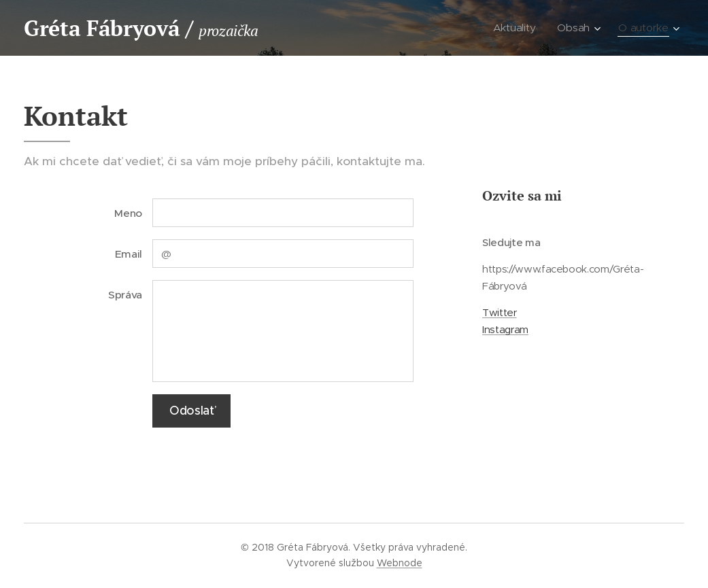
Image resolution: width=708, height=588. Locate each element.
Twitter (500, 313)
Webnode (400, 563)
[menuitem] (518, 28)
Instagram (505, 330)
